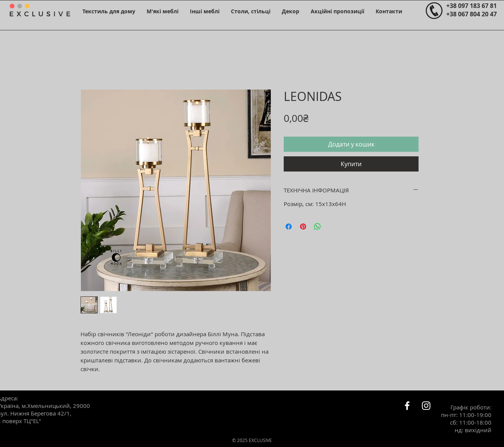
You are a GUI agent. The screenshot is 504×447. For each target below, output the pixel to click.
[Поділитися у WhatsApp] (318, 227)
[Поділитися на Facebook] (289, 227)
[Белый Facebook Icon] (407, 406)
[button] (109, 11)
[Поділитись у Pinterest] (303, 227)
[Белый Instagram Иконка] (426, 406)
